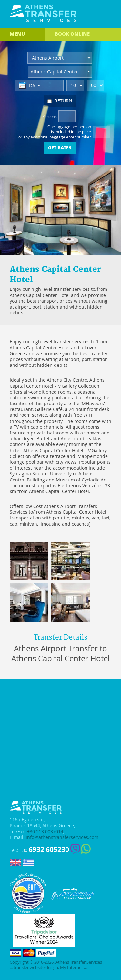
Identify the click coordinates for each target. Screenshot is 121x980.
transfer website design (36, 968)
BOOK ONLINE (72, 34)
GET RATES (60, 147)
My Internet (71, 968)
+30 (44, 849)
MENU (17, 34)
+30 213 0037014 (45, 832)
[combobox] (60, 72)
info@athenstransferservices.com (62, 837)
